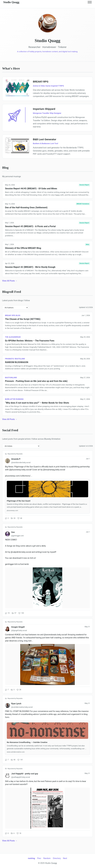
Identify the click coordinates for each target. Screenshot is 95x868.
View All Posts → (10, 281)
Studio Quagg (11, 2)
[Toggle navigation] (90, 2)
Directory (57, 858)
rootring (31, 858)
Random (47, 858)
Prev (39, 858)
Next (65, 858)
